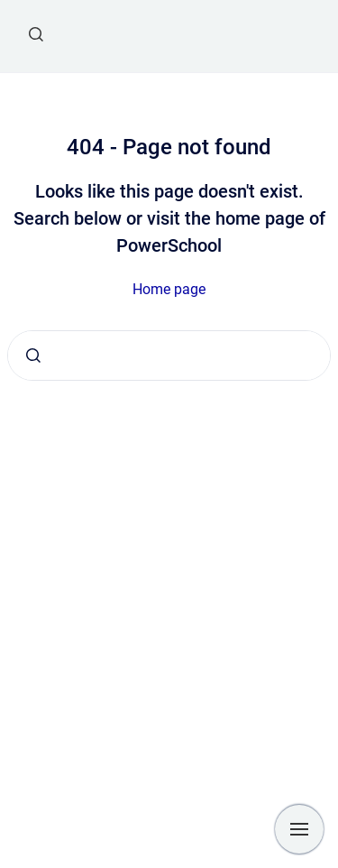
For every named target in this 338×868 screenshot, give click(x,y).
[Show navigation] (299, 829)
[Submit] (33, 356)
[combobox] (169, 356)
